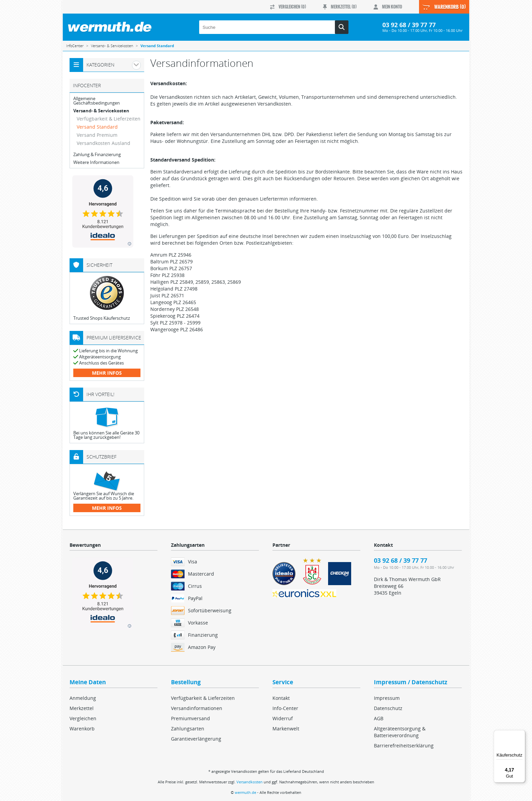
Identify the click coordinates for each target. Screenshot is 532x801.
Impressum (387, 698)
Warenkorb (82, 729)
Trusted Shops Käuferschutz (102, 318)
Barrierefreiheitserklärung (404, 746)
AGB (379, 718)
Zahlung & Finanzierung (97, 155)
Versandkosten (250, 782)
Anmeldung (83, 698)
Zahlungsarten (188, 729)
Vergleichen (83, 718)
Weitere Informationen (96, 162)
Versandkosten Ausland (103, 143)
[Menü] (521, 734)
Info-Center (285, 708)
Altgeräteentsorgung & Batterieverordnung (400, 732)
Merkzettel (82, 708)
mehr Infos (107, 373)
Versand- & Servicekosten (101, 111)
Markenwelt (286, 729)
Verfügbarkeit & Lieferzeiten (109, 119)
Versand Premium (97, 135)
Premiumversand (191, 718)
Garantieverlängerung (196, 739)
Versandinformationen (197, 708)
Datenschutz (388, 708)
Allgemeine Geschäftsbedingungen (97, 101)
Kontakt (281, 698)
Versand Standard (97, 127)
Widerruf (283, 718)
